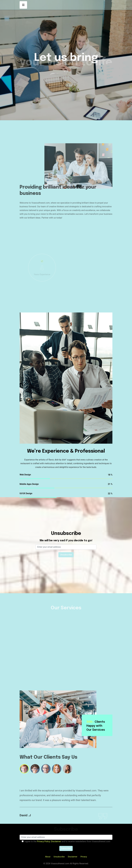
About (48, 857)
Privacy (84, 857)
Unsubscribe (59, 857)
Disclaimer (73, 857)
